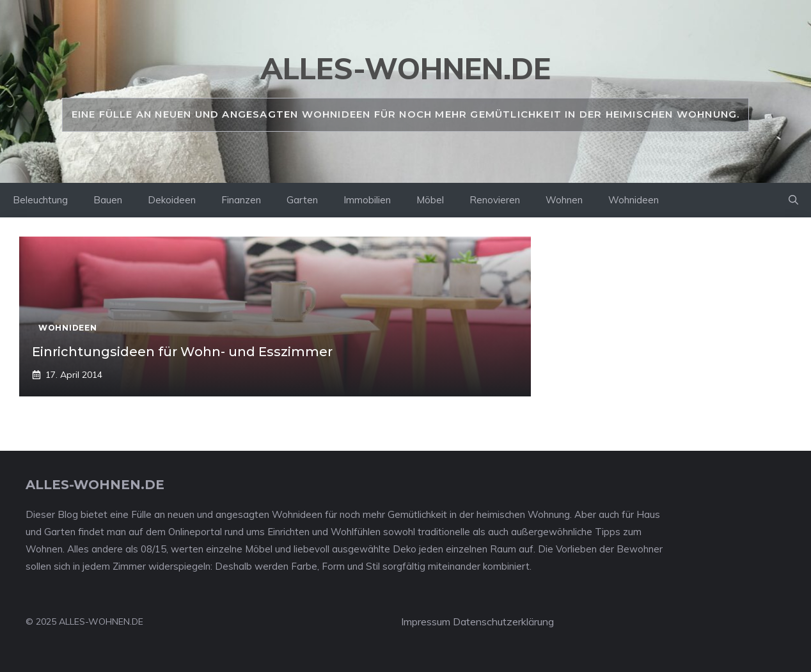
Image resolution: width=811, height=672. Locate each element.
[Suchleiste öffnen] (793, 200)
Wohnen (564, 200)
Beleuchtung (40, 200)
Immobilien (367, 200)
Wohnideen (634, 200)
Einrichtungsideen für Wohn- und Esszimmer (182, 352)
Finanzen (241, 200)
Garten (302, 200)
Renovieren (495, 200)
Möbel (430, 200)
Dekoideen (172, 200)
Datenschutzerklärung (503, 621)
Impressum (426, 621)
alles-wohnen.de (405, 68)
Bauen (108, 200)
